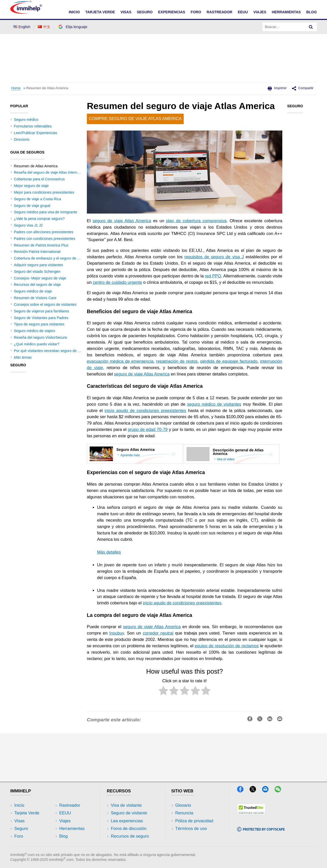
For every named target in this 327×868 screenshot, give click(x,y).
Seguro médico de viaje (33, 291)
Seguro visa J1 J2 (28, 225)
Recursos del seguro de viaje (37, 285)
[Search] (311, 27)
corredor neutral (158, 633)
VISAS (126, 12)
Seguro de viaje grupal (32, 206)
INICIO (74, 12)
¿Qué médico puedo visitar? (37, 344)
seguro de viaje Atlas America (122, 221)
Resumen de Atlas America (47, 88)
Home (16, 88)
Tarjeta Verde (27, 813)
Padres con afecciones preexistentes (44, 232)
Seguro (21, 829)
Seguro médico (26, 120)
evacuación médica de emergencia (120, 361)
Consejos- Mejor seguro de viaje (40, 278)
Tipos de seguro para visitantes (39, 324)
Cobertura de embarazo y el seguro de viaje (49, 258)
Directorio (22, 139)
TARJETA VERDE (100, 12)
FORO (196, 12)
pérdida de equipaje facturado (229, 361)
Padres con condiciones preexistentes (44, 239)
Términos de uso (191, 829)
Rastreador (70, 805)
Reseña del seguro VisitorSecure (40, 337)
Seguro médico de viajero (34, 331)
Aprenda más (130, 455)
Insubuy (117, 633)
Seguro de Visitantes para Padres (41, 318)
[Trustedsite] (251, 814)
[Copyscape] (261, 830)
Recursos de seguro (130, 836)
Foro (19, 836)
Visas (19, 821)
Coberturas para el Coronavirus (39, 179)
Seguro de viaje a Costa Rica (37, 199)
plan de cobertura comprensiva (196, 221)
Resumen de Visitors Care (35, 298)
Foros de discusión (129, 829)
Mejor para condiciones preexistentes (44, 192)
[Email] (268, 791)
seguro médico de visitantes (214, 404)
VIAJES (260, 12)
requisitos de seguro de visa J (214, 257)
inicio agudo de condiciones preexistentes (145, 411)
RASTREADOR (220, 12)
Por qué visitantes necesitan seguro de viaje (49, 351)
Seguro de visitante (129, 813)
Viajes (65, 821)
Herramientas (72, 829)
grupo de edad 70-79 (148, 430)
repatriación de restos (177, 361)
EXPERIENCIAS (172, 12)
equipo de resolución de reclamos (227, 646)
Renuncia (184, 813)
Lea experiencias (127, 821)
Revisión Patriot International (37, 252)
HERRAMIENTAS (286, 12)
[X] (256, 791)
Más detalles (109, 552)
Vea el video (226, 459)
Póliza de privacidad (194, 821)
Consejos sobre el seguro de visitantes (45, 304)
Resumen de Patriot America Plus (41, 245)
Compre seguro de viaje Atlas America (135, 119)
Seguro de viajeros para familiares (41, 311)
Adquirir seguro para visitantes (38, 265)
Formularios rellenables (33, 126)
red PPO (213, 276)
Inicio (19, 805)
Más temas (23, 357)
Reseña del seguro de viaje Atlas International (51, 172)
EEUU (243, 12)
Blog (312, 12)
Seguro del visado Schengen (37, 272)
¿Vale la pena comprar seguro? (39, 219)
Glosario (183, 805)
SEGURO (145, 12)
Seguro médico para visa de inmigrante (45, 212)
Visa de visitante (126, 805)
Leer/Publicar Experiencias (36, 133)
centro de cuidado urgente (117, 282)
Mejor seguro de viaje (31, 186)
